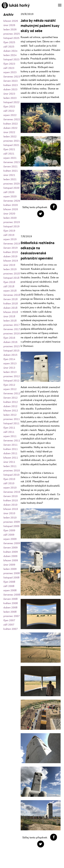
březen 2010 (11, 509)
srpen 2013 (10, 363)
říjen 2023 (9, 64)
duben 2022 (10, 128)
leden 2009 (10, 569)
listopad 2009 (11, 526)
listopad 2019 (11, 226)
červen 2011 (10, 445)
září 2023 (9, 68)
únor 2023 (9, 94)
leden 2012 (10, 415)
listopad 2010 (11, 475)
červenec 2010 (12, 492)
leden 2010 (10, 518)
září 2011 (9, 432)
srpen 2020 (10, 196)
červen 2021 (10, 166)
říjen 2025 (9, 42)
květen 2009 (11, 552)
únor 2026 (9, 25)
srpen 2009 (10, 539)
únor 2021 (9, 175)
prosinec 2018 (12, 274)
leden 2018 (10, 321)
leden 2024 (10, 55)
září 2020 (9, 192)
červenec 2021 (12, 162)
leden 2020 (10, 218)
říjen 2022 (9, 107)
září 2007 (9, 625)
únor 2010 (9, 513)
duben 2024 (10, 51)
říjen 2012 (9, 385)
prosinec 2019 (12, 222)
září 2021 (9, 154)
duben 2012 (10, 406)
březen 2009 (11, 560)
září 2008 (9, 586)
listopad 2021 (11, 145)
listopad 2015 (11, 351)
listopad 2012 (11, 381)
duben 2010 (10, 505)
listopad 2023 (11, 59)
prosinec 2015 (12, 346)
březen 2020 (11, 209)
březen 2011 (11, 458)
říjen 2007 (9, 620)
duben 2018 (10, 308)
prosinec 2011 (12, 419)
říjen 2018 (9, 282)
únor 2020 (9, 214)
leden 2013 (10, 372)
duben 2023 (10, 89)
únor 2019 (9, 265)
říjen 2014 (9, 359)
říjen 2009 (9, 530)
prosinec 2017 (12, 325)
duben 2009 (10, 556)
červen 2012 (10, 398)
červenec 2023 (12, 77)
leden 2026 (10, 29)
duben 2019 (10, 256)
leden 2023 (10, 98)
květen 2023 (11, 85)
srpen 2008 (10, 590)
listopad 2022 (11, 102)
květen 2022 (11, 124)
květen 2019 (11, 252)
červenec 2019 (12, 244)
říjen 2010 (9, 479)
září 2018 (9, 286)
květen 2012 (11, 402)
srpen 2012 (10, 389)
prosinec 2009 (12, 522)
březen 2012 (11, 411)
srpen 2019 (10, 239)
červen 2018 (10, 299)
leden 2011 (10, 466)
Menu (59, 3)
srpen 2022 (10, 115)
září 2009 (9, 535)
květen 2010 (11, 500)
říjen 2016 (9, 338)
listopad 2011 (11, 423)
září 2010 (9, 483)
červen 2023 (10, 81)
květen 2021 (11, 171)
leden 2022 (10, 137)
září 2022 (9, 111)
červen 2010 (10, 496)
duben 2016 (10, 342)
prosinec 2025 (12, 34)
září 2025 (9, 47)
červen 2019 (10, 248)
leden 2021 (10, 179)
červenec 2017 (12, 329)
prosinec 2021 (12, 141)
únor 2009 (9, 565)
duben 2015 (10, 355)
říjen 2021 (9, 149)
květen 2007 (11, 629)
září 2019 (9, 235)
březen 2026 (11, 21)
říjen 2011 (9, 428)
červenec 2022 (12, 119)
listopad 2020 (11, 188)
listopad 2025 (11, 38)
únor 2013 (9, 368)
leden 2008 (10, 612)
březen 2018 (11, 312)
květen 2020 (11, 205)
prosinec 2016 (12, 333)
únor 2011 (9, 462)
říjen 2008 (9, 582)
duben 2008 (10, 607)
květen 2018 (11, 303)
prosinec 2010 (12, 470)
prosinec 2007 (12, 616)
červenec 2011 (12, 441)
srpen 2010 (10, 488)
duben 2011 (10, 453)
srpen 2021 (10, 158)
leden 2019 (10, 269)
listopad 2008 (11, 578)
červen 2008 (10, 599)
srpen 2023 (10, 72)
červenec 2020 (12, 201)
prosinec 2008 (12, 573)
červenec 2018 (12, 295)
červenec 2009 (12, 543)
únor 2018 (9, 316)
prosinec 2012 (12, 376)
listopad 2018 (11, 278)
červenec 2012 (12, 393)
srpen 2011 (10, 436)
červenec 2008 (12, 595)
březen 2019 (11, 261)
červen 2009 (10, 548)
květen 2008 (11, 603)
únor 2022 (9, 132)
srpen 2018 (10, 291)
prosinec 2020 (12, 184)
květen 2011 (11, 449)
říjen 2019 (9, 231)
